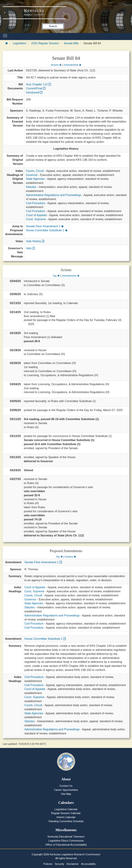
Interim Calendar (66, 817)
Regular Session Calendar (66, 813)
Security (60, 864)
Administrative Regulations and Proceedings (54, 195)
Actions (56, 65)
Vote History (35, 241)
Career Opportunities (66, 790)
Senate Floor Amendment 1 (45, 226)
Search (53, 26)
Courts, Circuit (35, 171)
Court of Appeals (36, 215)
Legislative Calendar (66, 809)
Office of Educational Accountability (66, 845)
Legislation (20, 43)
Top (56, 276)
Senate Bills (71, 43)
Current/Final (36, 88)
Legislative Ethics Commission (66, 841)
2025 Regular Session (45, 43)
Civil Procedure (35, 203)
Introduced (34, 92)
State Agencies (35, 179)
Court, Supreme (36, 219)
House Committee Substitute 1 (47, 230)
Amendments (73, 65)
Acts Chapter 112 (38, 84)
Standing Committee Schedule (66, 821)
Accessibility (88, 864)
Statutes (31, 187)
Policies (48, 864)
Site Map (66, 794)
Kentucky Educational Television (66, 837)
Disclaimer (73, 864)
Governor (32, 175)
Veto (30, 248)
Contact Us (66, 786)
